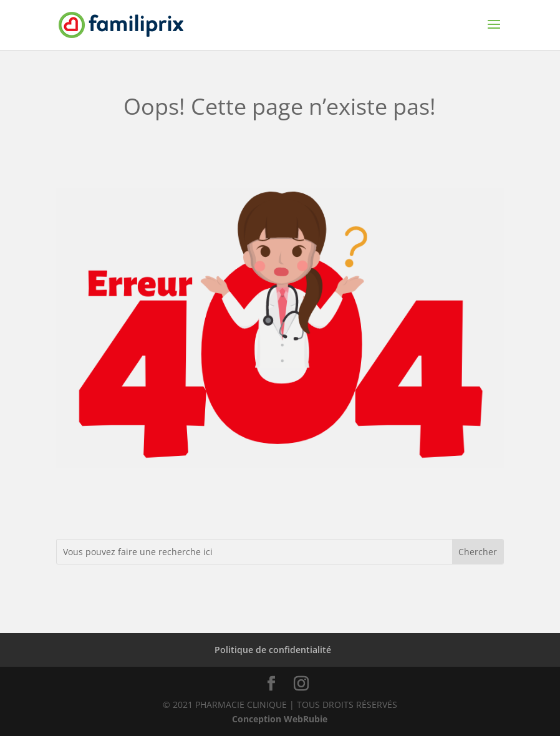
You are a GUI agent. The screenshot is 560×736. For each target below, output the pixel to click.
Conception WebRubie (280, 719)
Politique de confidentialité (273, 650)
